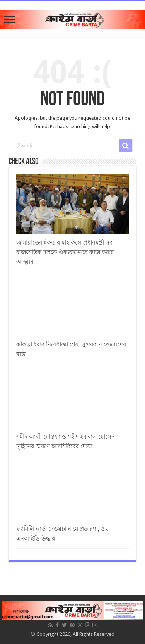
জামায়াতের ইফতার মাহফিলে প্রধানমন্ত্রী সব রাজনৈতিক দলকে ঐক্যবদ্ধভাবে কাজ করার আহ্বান (65, 252)
